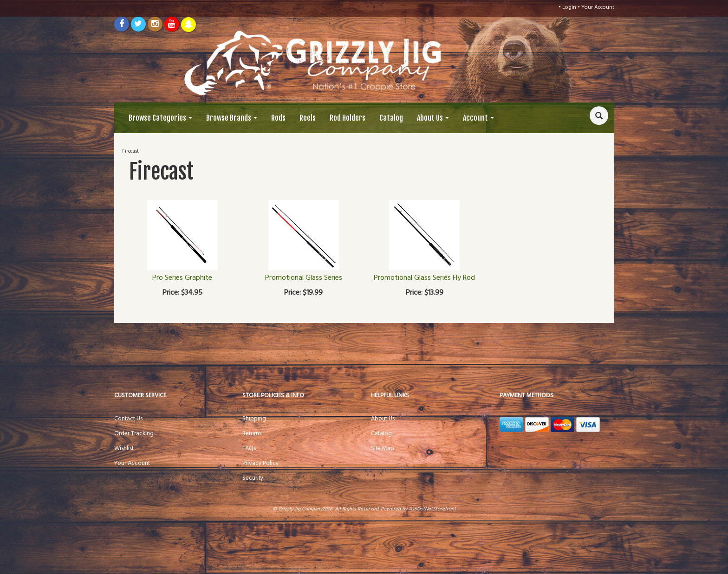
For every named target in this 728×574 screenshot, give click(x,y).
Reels (308, 118)
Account (478, 118)
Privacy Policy (260, 463)
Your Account (598, 7)
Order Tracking (134, 434)
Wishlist (124, 448)
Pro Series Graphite (182, 278)
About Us (433, 118)
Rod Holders (348, 118)
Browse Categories (160, 118)
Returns (252, 434)
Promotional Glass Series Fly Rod (424, 278)
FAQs (249, 448)
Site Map (383, 448)
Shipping (254, 419)
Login (569, 7)
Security (253, 478)
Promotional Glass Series (304, 278)
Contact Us (128, 419)
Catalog (391, 118)
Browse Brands (232, 118)
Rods (278, 118)
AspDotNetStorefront (432, 509)
